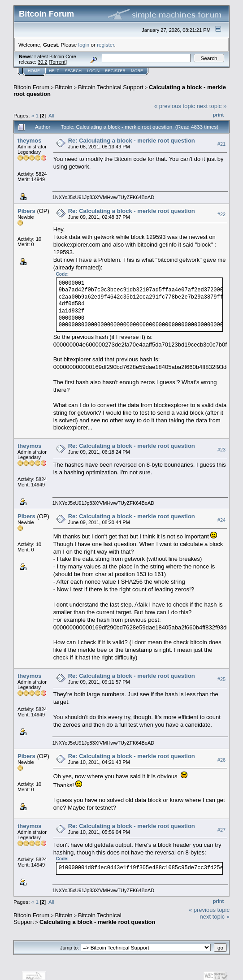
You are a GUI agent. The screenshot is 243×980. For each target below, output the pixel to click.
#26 (221, 760)
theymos (29, 141)
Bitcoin (64, 87)
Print (218, 115)
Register (115, 71)
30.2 (42, 62)
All (51, 115)
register (105, 45)
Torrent (58, 62)
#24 (221, 520)
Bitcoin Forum (31, 87)
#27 (221, 830)
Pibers (26, 211)
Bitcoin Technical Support (111, 87)
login (84, 45)
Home (34, 71)
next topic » (212, 106)
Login (93, 71)
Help (54, 71)
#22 (221, 214)
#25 (221, 680)
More (137, 71)
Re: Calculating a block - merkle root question (132, 141)
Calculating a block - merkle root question (98, 922)
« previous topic (175, 106)
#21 (221, 144)
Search (74, 71)
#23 (221, 450)
